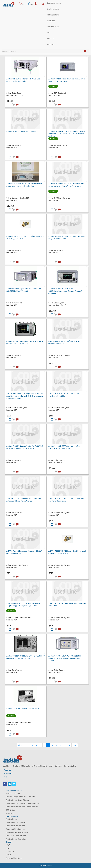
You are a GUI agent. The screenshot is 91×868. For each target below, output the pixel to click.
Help (8, 848)
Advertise (51, 45)
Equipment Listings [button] (55, 3)
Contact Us (10, 851)
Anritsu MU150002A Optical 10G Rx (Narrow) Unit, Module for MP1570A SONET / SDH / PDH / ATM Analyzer (67, 134)
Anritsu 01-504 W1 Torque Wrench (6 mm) (22, 131)
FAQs (8, 845)
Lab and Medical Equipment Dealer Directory (22, 803)
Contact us (51, 21)
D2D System (10, 810)
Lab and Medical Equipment (16, 822)
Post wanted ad (53, 27)
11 (65, 745)
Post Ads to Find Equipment (16, 836)
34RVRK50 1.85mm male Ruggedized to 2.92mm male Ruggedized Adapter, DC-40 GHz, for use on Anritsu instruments (25, 396)
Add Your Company (13, 793)
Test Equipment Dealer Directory (18, 800)
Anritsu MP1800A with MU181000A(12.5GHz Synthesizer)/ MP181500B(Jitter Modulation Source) (65, 658)
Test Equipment (12, 819)
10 (60, 745)
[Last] (75, 745)
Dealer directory (53, 9)
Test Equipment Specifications (17, 832)
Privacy (9, 855)
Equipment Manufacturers (15, 829)
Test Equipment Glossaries (16, 839)
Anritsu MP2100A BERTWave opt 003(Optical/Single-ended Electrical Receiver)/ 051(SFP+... (65, 291)
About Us (51, 39)
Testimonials (8, 773)
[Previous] (25, 745)
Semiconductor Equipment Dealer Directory (22, 807)
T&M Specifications (54, 15)
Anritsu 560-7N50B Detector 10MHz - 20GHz (23, 708)
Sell (49, 33)
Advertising (10, 813)
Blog (5, 777)
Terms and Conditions (14, 858)
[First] (20, 745)
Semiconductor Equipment (16, 826)
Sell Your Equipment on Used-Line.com (20, 797)
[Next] (70, 745)
